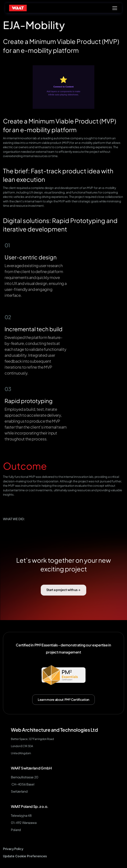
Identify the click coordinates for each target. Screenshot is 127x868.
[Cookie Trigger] (25, 856)
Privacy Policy (13, 849)
